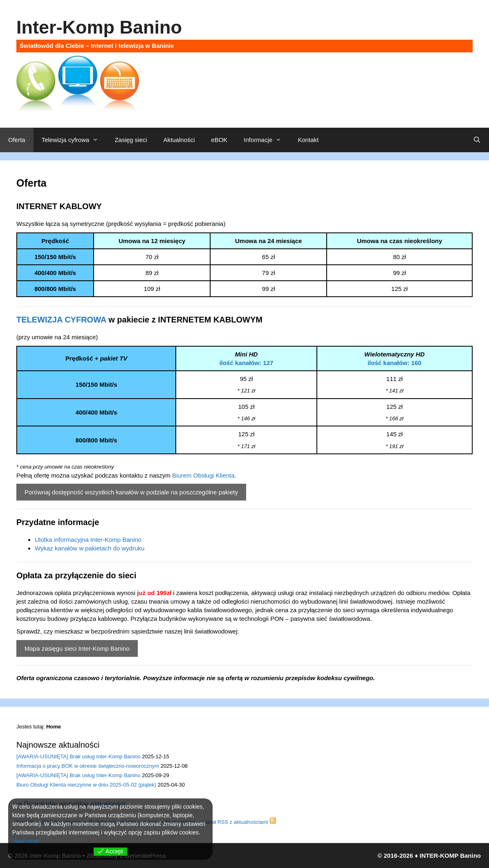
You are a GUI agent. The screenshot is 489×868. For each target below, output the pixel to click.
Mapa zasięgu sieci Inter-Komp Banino (77, 648)
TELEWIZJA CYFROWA (61, 320)
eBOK (219, 140)
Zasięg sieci (131, 140)
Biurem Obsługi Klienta (203, 475)
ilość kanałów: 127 (247, 363)
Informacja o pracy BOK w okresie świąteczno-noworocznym (88, 766)
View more (26, 841)
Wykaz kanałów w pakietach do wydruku (90, 548)
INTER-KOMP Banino (450, 856)
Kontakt (308, 140)
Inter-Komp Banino (99, 27)
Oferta (17, 140)
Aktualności (179, 140)
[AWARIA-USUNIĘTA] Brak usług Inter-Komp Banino (79, 756)
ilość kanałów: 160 (395, 363)
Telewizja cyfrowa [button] (74, 140)
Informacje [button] (267, 140)
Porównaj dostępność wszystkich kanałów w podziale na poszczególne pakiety (131, 492)
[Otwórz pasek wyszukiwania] (477, 140)
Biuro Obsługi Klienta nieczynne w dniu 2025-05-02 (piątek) (86, 785)
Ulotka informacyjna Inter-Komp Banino (88, 540)
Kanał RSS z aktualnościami (240, 822)
